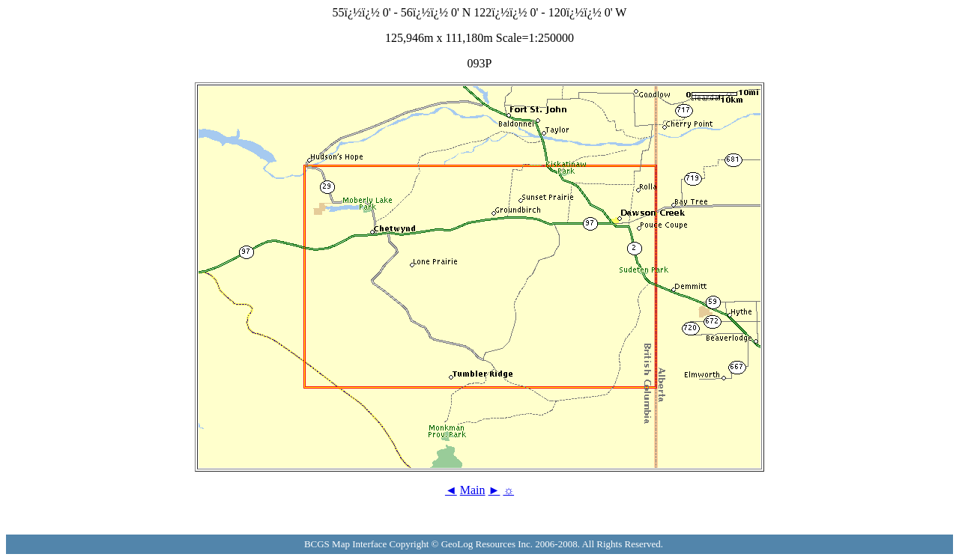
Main (473, 490)
